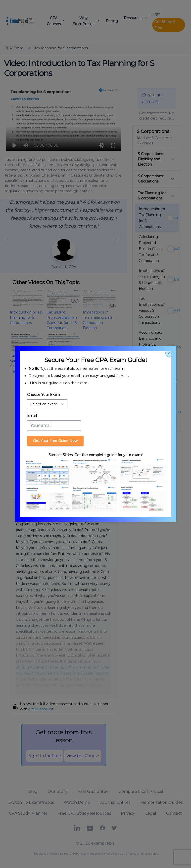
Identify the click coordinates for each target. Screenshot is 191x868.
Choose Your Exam (44, 395)
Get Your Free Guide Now (55, 441)
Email (32, 416)
